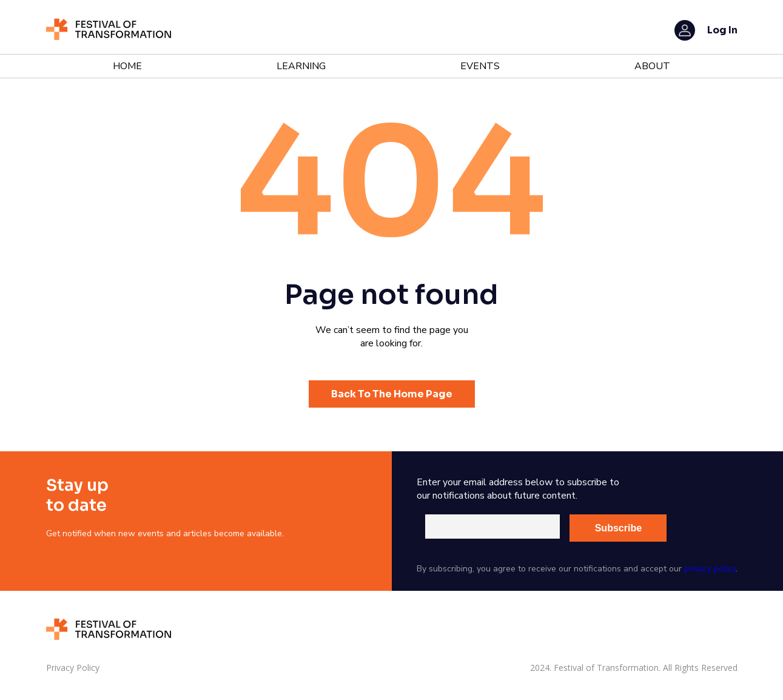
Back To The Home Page (392, 394)
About (652, 66)
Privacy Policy (73, 668)
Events (480, 66)
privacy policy (710, 569)
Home (127, 66)
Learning (301, 66)
